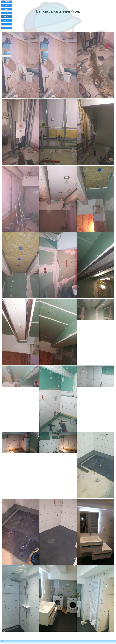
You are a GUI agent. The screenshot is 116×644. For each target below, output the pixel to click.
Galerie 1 (7, 9)
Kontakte (7, 28)
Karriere (7, 24)
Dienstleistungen (7, 5)
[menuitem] (7, 2)
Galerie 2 (7, 13)
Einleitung (7, 2)
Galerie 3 (7, 17)
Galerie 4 (7, 20)
